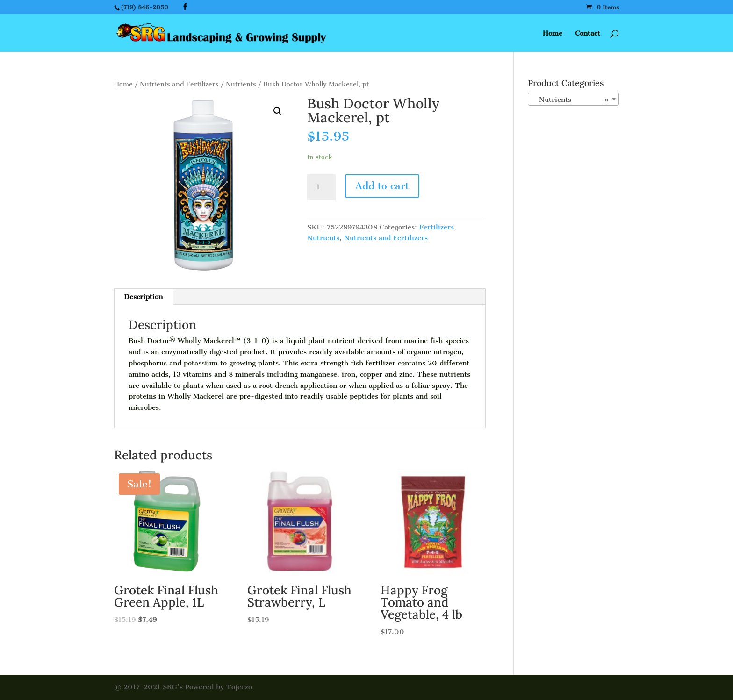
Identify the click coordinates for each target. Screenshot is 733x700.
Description (143, 297)
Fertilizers (437, 227)
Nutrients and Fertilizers (179, 84)
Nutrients (241, 84)
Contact (588, 34)
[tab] (144, 297)
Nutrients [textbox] (571, 100)
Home (553, 34)
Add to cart (382, 186)
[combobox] (573, 99)
